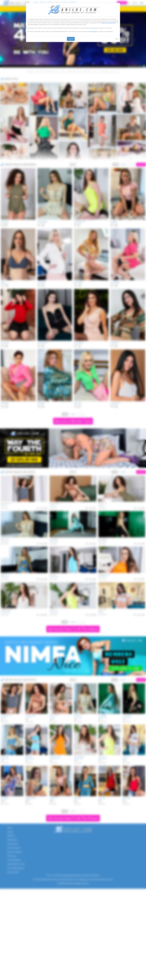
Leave (117, 39)
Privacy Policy (94, 31)
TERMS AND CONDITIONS (108, 23)
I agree (71, 39)
